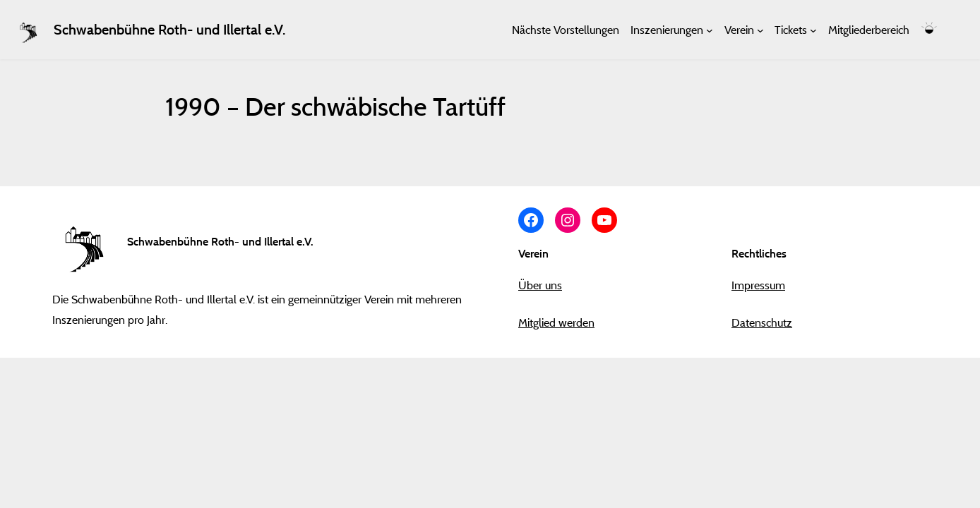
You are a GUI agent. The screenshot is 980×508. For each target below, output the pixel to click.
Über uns (540, 285)
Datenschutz (762, 322)
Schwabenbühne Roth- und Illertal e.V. (169, 30)
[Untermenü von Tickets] (813, 30)
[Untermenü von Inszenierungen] (710, 30)
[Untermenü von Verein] (760, 30)
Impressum (758, 285)
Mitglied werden (556, 322)
